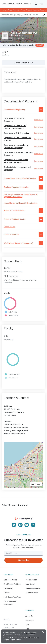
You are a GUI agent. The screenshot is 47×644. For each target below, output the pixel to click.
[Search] (36, 4)
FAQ (27, 625)
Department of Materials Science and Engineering (18, 154)
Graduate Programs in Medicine (16, 187)
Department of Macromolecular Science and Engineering (16, 146)
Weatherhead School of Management (18, 243)
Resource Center (32, 593)
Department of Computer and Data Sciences (18, 139)
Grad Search (30, 584)
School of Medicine (11, 234)
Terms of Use (9, 627)
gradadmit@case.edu (19, 431)
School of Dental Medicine (14, 211)
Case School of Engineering (15, 110)
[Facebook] (20, 525)
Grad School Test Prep (12, 584)
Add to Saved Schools (23, 63)
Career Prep (8, 588)
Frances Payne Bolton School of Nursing (20, 179)
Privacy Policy (9, 624)
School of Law (10, 227)
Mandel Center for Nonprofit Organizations (21, 203)
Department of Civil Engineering (16, 133)
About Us (29, 616)
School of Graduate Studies (15, 219)
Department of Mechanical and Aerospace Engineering (16, 161)
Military (7, 593)
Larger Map (36, 484)
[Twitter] (14, 525)
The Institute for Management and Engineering (17, 168)
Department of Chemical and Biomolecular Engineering (15, 127)
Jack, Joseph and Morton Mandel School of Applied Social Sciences (21, 196)
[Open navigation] (41, 4)
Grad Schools (14, 10)
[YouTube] (27, 525)
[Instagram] (33, 525)
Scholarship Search (33, 588)
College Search (31, 580)
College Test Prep (10, 580)
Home (3, 10)
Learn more (39, 120)
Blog (27, 629)
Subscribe (23, 560)
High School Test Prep (12, 597)
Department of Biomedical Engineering (14, 120)
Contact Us (30, 620)
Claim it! (40, 45)
